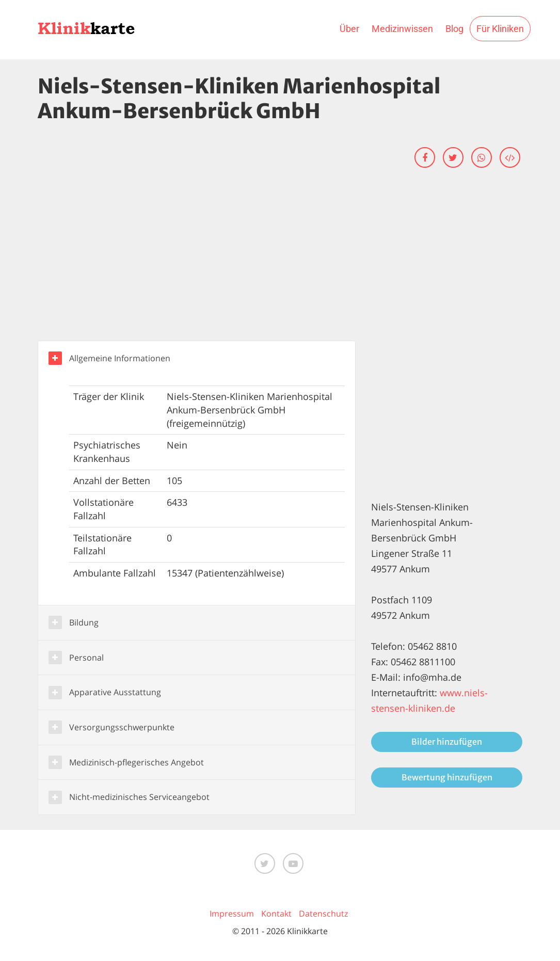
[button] (197, 358)
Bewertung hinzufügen (447, 777)
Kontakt (276, 914)
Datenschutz (323, 914)
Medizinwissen (402, 29)
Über (349, 29)
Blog (454, 29)
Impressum (232, 914)
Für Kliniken (500, 29)
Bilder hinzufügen (447, 742)
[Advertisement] (280, 263)
